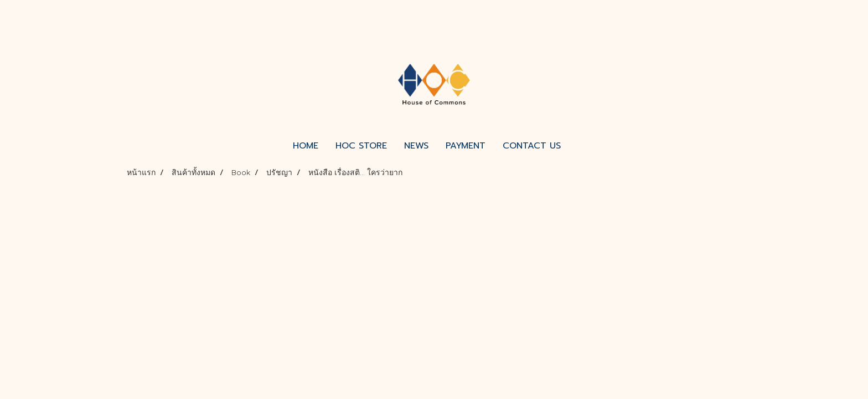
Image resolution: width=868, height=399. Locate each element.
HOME (306, 146)
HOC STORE (361, 146)
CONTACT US (532, 146)
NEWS (416, 146)
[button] (579, 146)
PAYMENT (466, 146)
